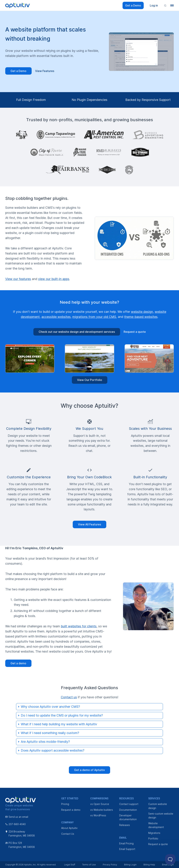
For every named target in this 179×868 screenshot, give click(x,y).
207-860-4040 (15, 824)
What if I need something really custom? (50, 733)
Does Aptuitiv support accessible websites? (53, 750)
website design (142, 312)
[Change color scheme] (165, 5)
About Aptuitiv (69, 828)
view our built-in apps (54, 279)
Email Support (127, 849)
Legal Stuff (70, 865)
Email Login (168, 865)
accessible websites (56, 317)
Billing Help (149, 865)
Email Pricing (126, 843)
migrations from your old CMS (94, 317)
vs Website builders (102, 810)
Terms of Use (89, 865)
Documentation (128, 810)
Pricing (65, 804)
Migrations (154, 833)
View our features (18, 279)
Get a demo (18, 663)
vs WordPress (98, 815)
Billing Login (130, 865)
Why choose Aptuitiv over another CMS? (50, 707)
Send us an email (17, 817)
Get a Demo (133, 5)
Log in (154, 5)
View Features (45, 71)
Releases (125, 825)
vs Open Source (100, 804)
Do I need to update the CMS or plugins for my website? (62, 715)
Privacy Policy (110, 865)
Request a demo (71, 810)
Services (154, 798)
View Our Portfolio (90, 380)
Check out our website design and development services (77, 332)
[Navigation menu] (172, 5)
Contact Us (68, 834)
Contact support (129, 804)
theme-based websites (141, 317)
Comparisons (99, 798)
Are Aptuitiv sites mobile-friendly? (45, 742)
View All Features (89, 524)
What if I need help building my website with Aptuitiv (59, 724)
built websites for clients (79, 626)
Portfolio (153, 838)
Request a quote (135, 332)
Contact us (69, 697)
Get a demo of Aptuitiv (89, 770)
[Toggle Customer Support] (170, 859)
